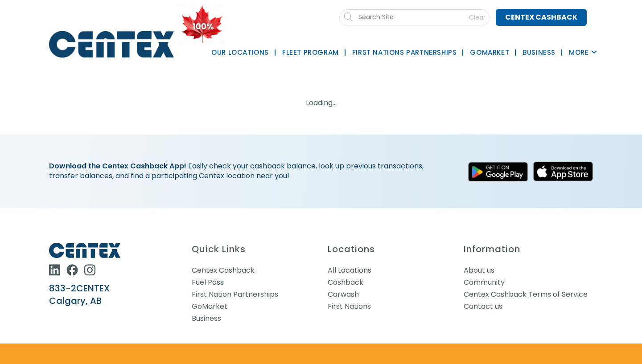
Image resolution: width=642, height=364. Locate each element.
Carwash (343, 294)
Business (206, 318)
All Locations (350, 270)
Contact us (483, 306)
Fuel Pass (208, 282)
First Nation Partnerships (235, 294)
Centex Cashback (541, 17)
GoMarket (210, 306)
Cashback (346, 282)
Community (484, 282)
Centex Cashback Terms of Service (526, 294)
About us (479, 270)
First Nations (349, 306)
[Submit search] (419, 17)
